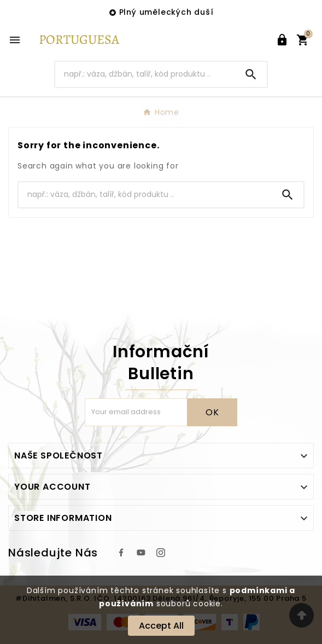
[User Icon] (282, 40)
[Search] (145, 74)
